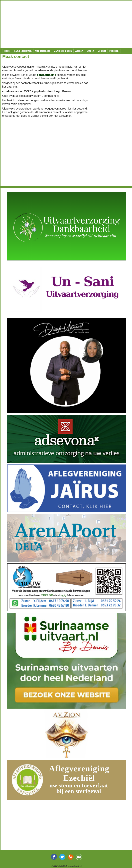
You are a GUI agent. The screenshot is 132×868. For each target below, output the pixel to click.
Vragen (90, 51)
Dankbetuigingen (63, 51)
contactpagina (46, 75)
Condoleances (43, 51)
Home (7, 51)
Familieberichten (23, 51)
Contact (102, 51)
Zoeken (79, 51)
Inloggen (114, 51)
